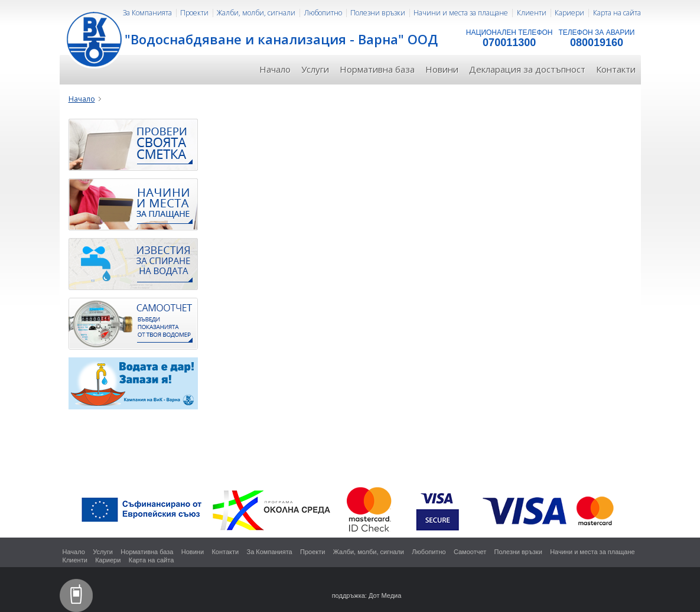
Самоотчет (470, 552)
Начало (275, 69)
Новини (442, 69)
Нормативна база (377, 69)
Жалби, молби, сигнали (256, 13)
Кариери (569, 13)
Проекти (194, 13)
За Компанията (147, 13)
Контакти (616, 69)
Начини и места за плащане (461, 13)
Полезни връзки (378, 13)
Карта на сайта (617, 13)
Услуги (315, 69)
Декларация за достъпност (527, 69)
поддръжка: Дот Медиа (367, 595)
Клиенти (532, 13)
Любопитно (323, 13)
